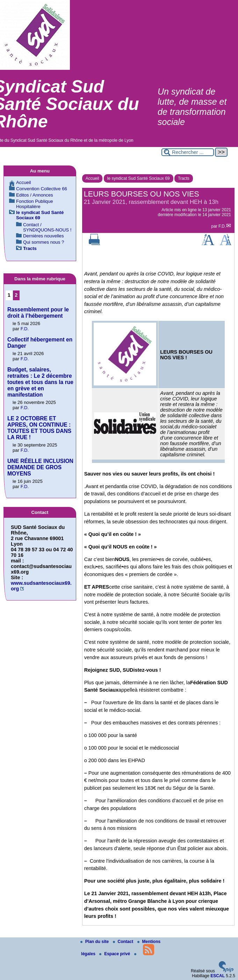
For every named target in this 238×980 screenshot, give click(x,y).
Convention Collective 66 (42, 189)
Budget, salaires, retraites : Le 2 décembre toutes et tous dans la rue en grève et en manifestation (40, 382)
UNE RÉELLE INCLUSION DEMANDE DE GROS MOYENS (40, 467)
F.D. (222, 226)
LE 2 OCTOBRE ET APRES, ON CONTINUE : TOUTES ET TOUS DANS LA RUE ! (39, 428)
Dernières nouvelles (44, 236)
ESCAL (218, 976)
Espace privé (115, 954)
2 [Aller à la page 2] (16, 295)
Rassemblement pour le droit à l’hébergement (38, 313)
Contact (124, 942)
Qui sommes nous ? (44, 242)
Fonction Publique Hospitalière (35, 204)
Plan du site (95, 942)
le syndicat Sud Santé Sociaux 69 (139, 178)
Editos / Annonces (35, 195)
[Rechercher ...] (188, 152)
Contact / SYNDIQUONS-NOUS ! (47, 227)
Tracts (184, 178)
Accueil (92, 178)
